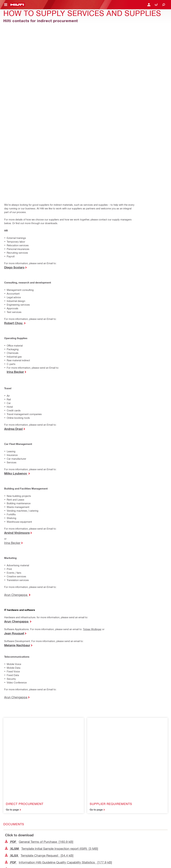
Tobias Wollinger (92, 468)
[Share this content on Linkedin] (33, 712)
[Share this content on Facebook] (12, 712)
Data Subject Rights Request (18, 845)
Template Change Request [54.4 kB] (39, 613)
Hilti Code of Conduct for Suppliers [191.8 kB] (45, 647)
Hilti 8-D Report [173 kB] (31, 661)
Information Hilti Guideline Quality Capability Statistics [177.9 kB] (59, 620)
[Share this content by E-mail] (12, 725)
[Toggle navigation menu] (6, 5)
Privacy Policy (11, 823)
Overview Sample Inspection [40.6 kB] (40, 654)
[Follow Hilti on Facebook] (8, 861)
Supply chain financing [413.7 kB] (36, 668)
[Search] (164, 5)
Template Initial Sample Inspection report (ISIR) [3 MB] (52, 606)
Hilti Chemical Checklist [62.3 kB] (37, 675)
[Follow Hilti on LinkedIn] (15, 861)
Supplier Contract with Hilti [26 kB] (38, 627)
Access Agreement (13, 817)
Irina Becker (12, 381)
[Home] (17, 5)
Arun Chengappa (16, 433)
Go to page (12, 567)
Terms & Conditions (14, 834)
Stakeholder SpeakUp (15, 839)
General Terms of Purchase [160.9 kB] (39, 600)
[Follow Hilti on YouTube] (23, 861)
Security (8, 828)
